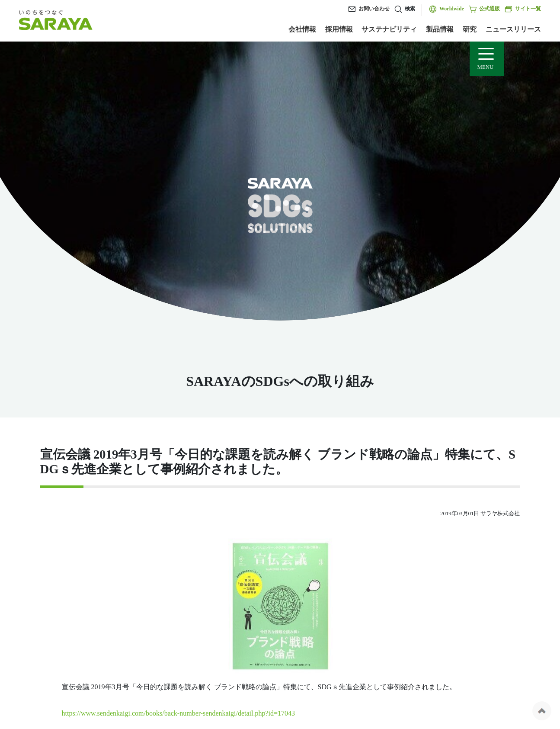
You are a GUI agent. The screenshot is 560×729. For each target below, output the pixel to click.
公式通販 (484, 9)
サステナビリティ (389, 29)
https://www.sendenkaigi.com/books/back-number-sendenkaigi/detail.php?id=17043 (179, 713)
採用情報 (339, 29)
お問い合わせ (374, 9)
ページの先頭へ (542, 711)
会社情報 (302, 29)
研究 (470, 29)
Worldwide (452, 9)
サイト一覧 (523, 9)
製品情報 (440, 29)
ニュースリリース (513, 29)
